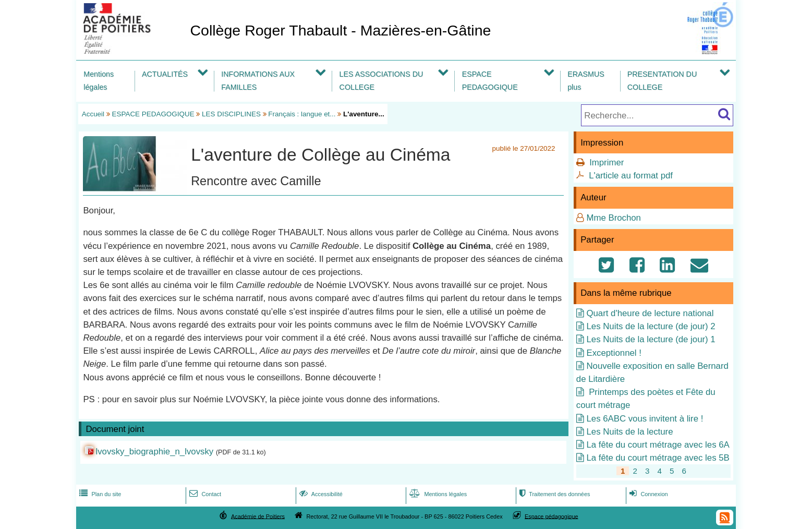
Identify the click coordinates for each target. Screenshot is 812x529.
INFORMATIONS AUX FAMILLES (258, 81)
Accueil (93, 114)
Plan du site (99, 494)
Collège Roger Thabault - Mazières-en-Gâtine (340, 30)
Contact (204, 494)
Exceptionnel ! (614, 353)
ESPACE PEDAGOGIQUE (490, 81)
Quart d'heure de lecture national (650, 313)
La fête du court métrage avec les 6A (658, 445)
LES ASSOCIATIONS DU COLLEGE (381, 81)
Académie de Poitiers (258, 516)
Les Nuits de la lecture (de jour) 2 (651, 326)
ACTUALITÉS (165, 74)
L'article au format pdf (631, 176)
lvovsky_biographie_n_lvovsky (154, 452)
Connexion (647, 494)
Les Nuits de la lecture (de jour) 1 (651, 339)
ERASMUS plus (586, 81)
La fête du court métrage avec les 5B (658, 458)
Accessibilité (320, 494)
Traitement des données (554, 494)
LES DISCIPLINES (231, 114)
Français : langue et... (302, 114)
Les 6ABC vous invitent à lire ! (645, 419)
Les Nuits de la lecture (629, 432)
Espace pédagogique (552, 516)
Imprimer (607, 163)
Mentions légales (99, 81)
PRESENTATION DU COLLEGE (662, 81)
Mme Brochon (613, 218)
